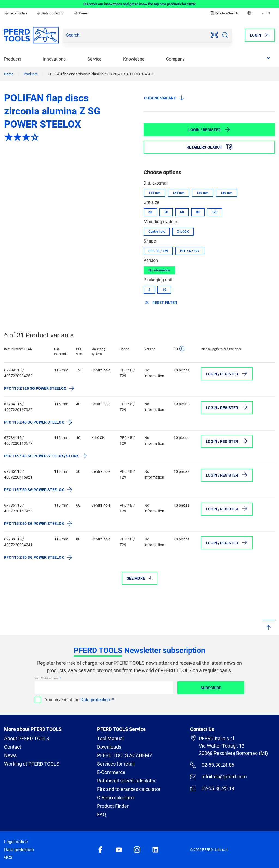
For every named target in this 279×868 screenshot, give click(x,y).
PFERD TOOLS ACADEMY (125, 755)
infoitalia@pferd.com (219, 777)
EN (265, 13)
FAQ (101, 814)
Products (13, 59)
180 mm (226, 193)
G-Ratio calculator (116, 798)
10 (164, 290)
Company (175, 59)
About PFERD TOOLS (27, 738)
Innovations (54, 59)
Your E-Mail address (47, 678)
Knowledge (134, 59)
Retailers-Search (224, 13)
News (10, 755)
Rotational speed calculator (126, 781)
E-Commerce (111, 772)
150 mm (202, 193)
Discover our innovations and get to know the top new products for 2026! (140, 4)
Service (94, 59)
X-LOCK (183, 232)
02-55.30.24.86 (212, 765)
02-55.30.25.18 (212, 788)
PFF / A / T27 (190, 251)
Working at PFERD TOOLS (32, 764)
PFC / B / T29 (158, 251)
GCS (8, 858)
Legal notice (16, 13)
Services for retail (116, 764)
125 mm (178, 193)
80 (198, 212)
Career (81, 13)
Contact (13, 747)
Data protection (51, 13)
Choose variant (164, 98)
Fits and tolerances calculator (129, 789)
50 (166, 212)
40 (150, 212)
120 (215, 212)
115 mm (154, 193)
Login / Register (209, 129)
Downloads (109, 747)
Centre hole (157, 232)
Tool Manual (110, 738)
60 (182, 212)
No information (159, 270)
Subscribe (211, 688)
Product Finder (113, 806)
